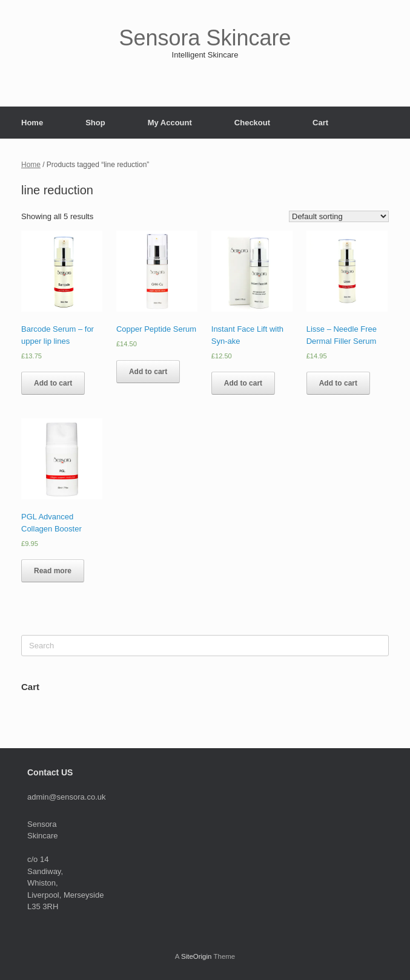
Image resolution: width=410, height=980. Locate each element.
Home (32, 123)
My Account (170, 123)
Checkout (252, 123)
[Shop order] (339, 216)
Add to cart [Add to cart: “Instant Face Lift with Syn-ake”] (243, 383)
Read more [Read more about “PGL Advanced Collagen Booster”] (53, 571)
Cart (320, 123)
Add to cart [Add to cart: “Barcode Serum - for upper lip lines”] (53, 383)
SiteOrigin (197, 956)
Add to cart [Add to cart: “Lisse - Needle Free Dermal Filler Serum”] (338, 383)
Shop (95, 123)
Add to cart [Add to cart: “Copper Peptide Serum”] (148, 372)
